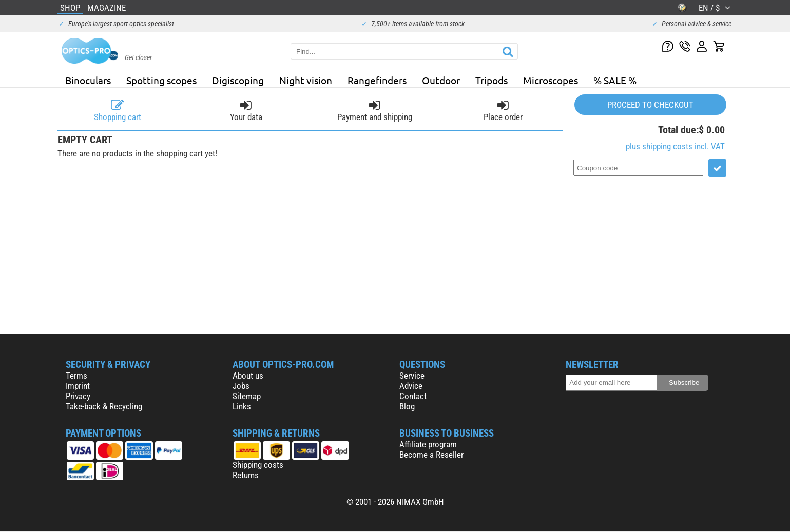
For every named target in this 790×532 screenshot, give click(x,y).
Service (412, 376)
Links (242, 406)
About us (248, 376)
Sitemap (247, 396)
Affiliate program (428, 444)
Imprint (78, 386)
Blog (407, 406)
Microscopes (551, 80)
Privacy (78, 396)
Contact (413, 396)
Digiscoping (238, 80)
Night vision (306, 80)
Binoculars (88, 80)
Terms (76, 376)
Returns (246, 475)
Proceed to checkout (650, 105)
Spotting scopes (161, 80)
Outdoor (441, 80)
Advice (411, 386)
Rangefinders (377, 80)
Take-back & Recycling (104, 406)
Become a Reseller (431, 455)
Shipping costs (258, 465)
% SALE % (615, 80)
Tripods (492, 80)
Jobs (241, 386)
